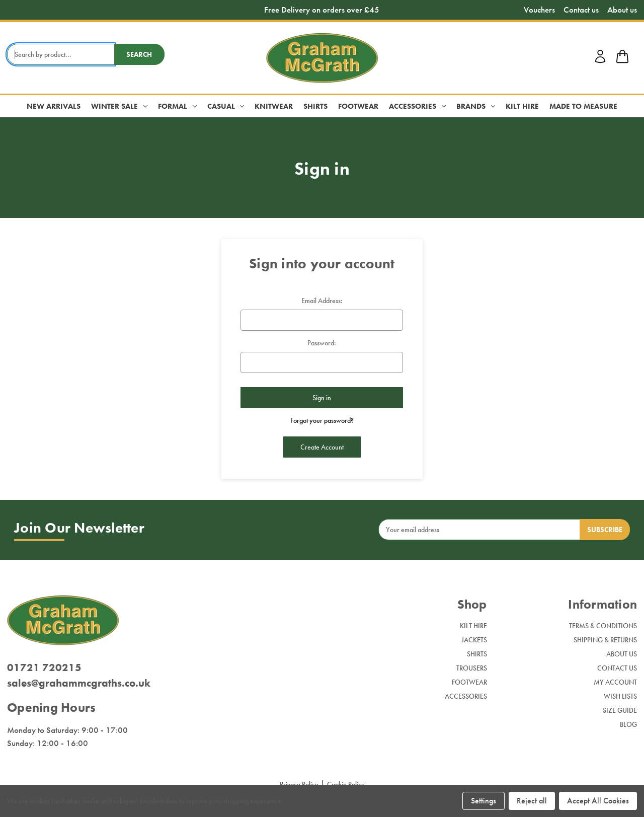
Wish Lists (620, 696)
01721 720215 (44, 667)
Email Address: (322, 301)
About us (622, 10)
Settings (484, 801)
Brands (476, 106)
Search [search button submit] (139, 54)
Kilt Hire (522, 106)
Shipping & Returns (605, 640)
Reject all (532, 801)
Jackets (474, 640)
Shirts (315, 106)
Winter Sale (119, 106)
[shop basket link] (622, 58)
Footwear (358, 106)
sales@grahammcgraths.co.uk (79, 683)
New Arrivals (54, 106)
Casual (226, 106)
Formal (177, 106)
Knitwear (274, 106)
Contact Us (617, 668)
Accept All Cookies (598, 801)
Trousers (472, 668)
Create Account (322, 447)
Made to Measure (583, 106)
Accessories (417, 106)
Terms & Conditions (603, 626)
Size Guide (620, 710)
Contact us (581, 10)
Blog (628, 724)
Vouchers (539, 10)
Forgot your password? (322, 420)
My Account (615, 682)
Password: (322, 343)
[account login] (600, 61)
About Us (622, 654)
